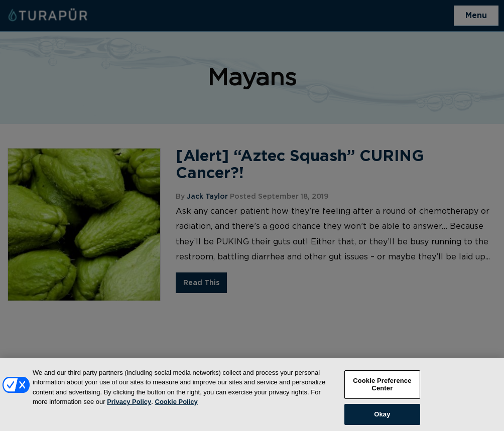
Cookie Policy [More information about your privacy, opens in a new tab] (176, 407)
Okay (382, 420)
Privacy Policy (129, 407)
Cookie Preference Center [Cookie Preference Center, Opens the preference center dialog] (382, 390)
